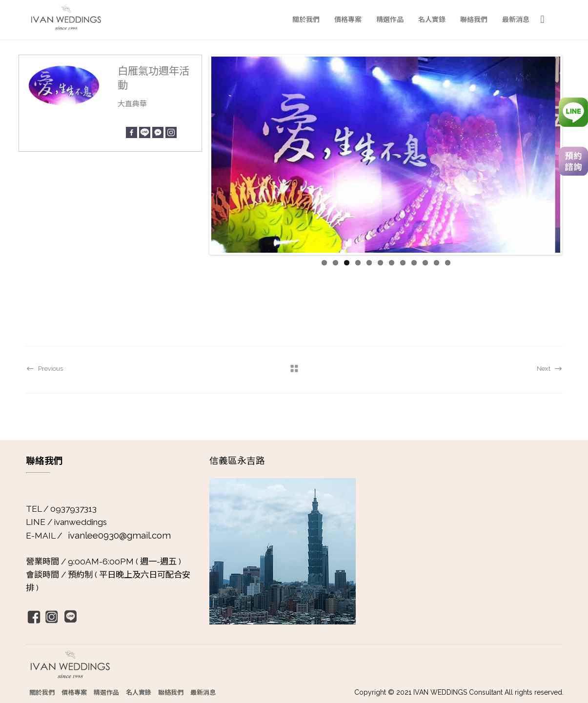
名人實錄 (139, 692)
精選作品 (106, 692)
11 (436, 263)
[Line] (145, 132)
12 (448, 263)
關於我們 (42, 692)
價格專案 (74, 692)
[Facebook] (132, 132)
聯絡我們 (171, 692)
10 (425, 263)
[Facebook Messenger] (158, 132)
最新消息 (203, 692)
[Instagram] (171, 132)
